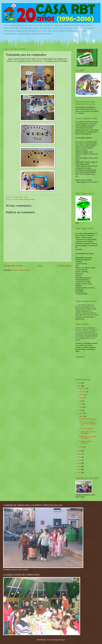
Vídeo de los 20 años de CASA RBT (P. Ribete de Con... (88, 424)
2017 (79, 386)
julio (81, 401)
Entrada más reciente (13, 266)
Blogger (63, 640)
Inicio (40, 266)
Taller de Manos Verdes (27, 199)
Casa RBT (16, 199)
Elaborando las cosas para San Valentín (87, 437)
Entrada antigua (64, 266)
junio (81, 404)
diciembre (83, 389)
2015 (79, 454)
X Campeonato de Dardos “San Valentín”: (87, 433)
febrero (82, 416)
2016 (79, 451)
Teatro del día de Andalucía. (88, 419)
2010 (79, 469)
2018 (79, 383)
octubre (82, 395)
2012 (79, 463)
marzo (82, 413)
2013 (79, 460)
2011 (79, 466)
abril (81, 410)
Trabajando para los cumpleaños (85, 442)
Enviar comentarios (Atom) (21, 270)
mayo (81, 407)
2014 (79, 457)
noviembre (83, 392)
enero (81, 447)
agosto (82, 398)
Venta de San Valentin (86, 429)
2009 (79, 473)
